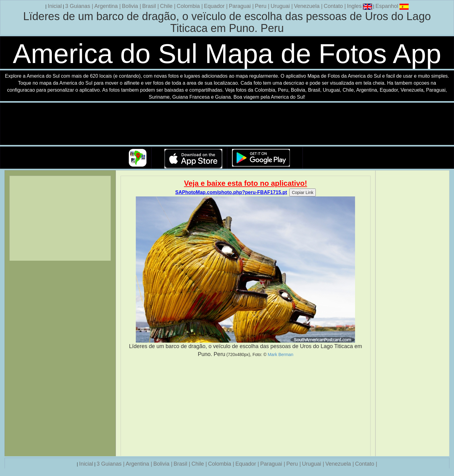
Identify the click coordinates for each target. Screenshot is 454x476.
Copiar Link (303, 192)
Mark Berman (280, 354)
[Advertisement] (245, 407)
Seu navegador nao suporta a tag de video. (227, 124)
